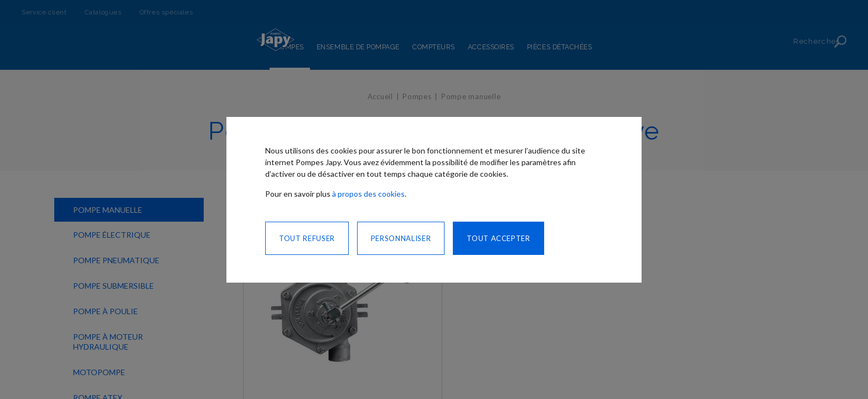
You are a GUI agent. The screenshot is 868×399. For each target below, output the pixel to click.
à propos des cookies (368, 194)
